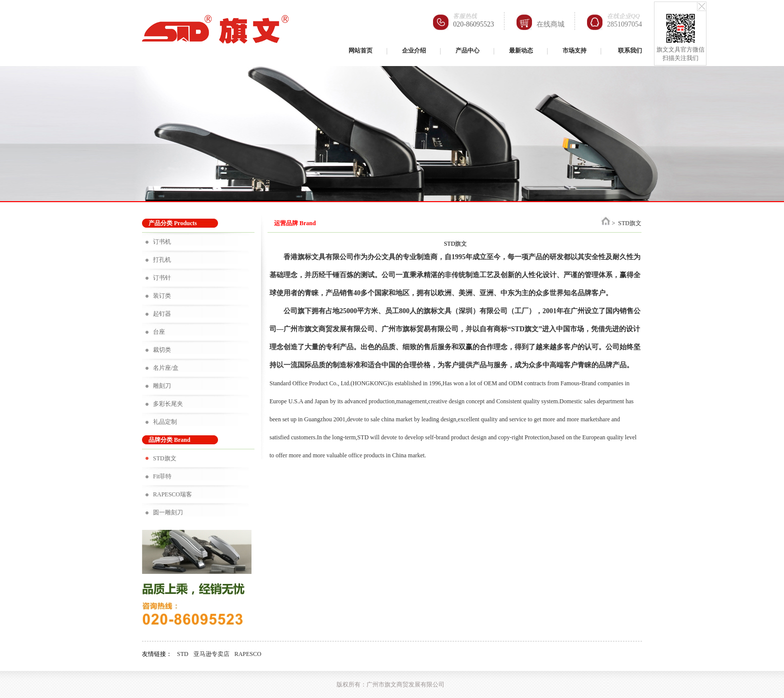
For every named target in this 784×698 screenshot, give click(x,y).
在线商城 (550, 24)
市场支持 (574, 51)
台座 (159, 332)
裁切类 (162, 350)
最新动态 (521, 51)
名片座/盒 (166, 368)
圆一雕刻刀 (168, 512)
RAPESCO (248, 654)
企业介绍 (414, 51)
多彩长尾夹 (168, 404)
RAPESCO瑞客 (172, 494)
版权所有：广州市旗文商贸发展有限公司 (390, 684)
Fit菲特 (162, 476)
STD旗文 (165, 458)
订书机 (162, 242)
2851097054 (624, 24)
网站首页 (360, 51)
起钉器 (162, 314)
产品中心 (467, 51)
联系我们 (630, 51)
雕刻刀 (162, 386)
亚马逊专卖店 (211, 654)
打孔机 (162, 260)
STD (183, 654)
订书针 (162, 278)
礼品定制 (165, 422)
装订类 (162, 296)
